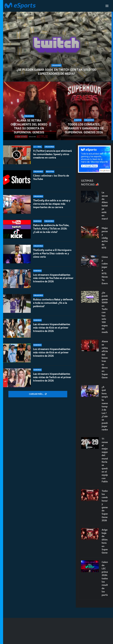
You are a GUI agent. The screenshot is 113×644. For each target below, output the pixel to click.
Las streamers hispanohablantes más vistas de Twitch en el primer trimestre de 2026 (52, 377)
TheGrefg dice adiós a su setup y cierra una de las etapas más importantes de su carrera (52, 204)
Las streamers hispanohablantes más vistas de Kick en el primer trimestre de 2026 (52, 328)
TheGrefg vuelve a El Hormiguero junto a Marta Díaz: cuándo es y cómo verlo (52, 253)
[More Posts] (38, 394)
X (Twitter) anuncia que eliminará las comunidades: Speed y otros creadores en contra (52, 154)
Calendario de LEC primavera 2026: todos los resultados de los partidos (105, 578)
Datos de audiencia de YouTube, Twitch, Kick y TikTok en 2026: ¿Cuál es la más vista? (51, 229)
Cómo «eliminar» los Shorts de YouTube (51, 177)
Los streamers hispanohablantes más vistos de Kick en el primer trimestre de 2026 (52, 352)
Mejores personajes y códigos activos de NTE (105, 238)
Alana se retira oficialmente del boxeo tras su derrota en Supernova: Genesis (29, 126)
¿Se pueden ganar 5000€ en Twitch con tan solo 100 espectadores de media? (56, 72)
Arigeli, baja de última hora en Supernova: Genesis (105, 541)
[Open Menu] (107, 6)
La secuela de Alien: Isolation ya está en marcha (105, 205)
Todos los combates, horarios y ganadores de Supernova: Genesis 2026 (84, 128)
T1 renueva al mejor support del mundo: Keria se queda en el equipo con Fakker (105, 460)
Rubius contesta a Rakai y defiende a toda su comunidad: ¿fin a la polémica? (53, 303)
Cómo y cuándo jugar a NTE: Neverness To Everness (105, 270)
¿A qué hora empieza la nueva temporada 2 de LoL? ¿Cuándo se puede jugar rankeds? (105, 408)
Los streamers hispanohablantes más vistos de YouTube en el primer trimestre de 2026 (53, 278)
